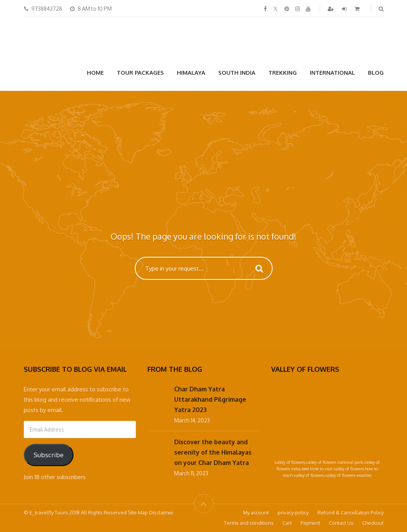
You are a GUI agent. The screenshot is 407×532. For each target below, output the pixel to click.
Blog (376, 73)
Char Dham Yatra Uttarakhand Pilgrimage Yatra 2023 (210, 399)
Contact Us (341, 523)
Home (95, 73)
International (332, 73)
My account (256, 512)
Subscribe (49, 455)
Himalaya (191, 73)
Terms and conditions (249, 523)
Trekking (283, 73)
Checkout (373, 523)
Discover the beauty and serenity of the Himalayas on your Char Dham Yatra (213, 452)
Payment (310, 523)
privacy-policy (293, 512)
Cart (287, 523)
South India (237, 73)
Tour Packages (140, 73)
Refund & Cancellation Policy (351, 512)
